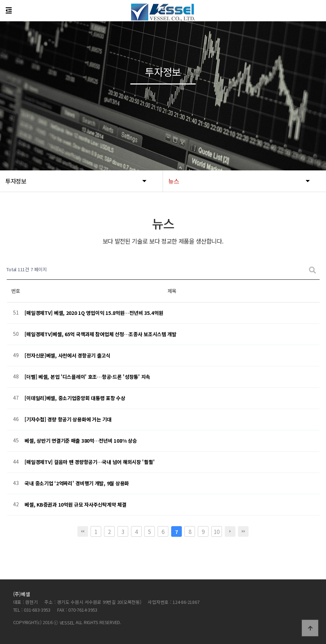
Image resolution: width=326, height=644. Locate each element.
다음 (230, 531)
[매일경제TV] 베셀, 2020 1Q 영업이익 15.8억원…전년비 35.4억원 (94, 313)
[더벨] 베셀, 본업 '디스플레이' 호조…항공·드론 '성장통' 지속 (87, 377)
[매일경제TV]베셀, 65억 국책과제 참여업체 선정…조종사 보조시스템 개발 (100, 334)
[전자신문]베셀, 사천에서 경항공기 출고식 (67, 355)
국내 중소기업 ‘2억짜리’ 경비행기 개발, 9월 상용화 (77, 483)
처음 (83, 531)
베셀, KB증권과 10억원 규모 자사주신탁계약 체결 (75, 504)
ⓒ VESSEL (65, 623)
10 (216, 531)
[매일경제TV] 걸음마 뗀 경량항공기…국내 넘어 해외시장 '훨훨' (89, 462)
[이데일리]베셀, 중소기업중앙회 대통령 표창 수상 (75, 398)
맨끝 (243, 531)
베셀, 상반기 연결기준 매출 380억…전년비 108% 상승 (81, 441)
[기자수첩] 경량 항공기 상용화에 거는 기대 (68, 419)
